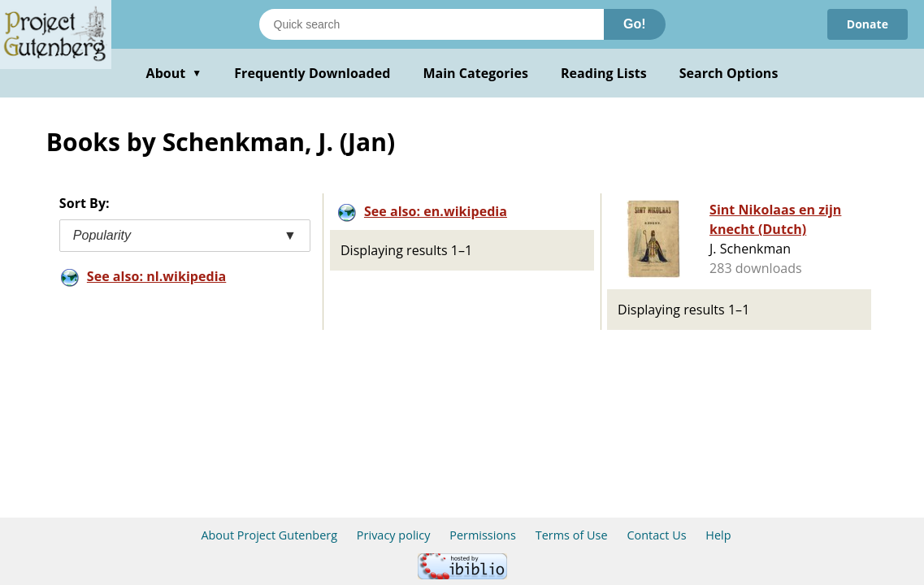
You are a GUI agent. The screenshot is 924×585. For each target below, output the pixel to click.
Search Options (729, 73)
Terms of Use (572, 535)
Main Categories (475, 73)
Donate (868, 24)
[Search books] (432, 24)
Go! (635, 24)
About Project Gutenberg (269, 535)
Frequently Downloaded (312, 73)
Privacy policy (394, 535)
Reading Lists (604, 73)
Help (718, 535)
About (174, 73)
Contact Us (656, 535)
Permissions (483, 535)
